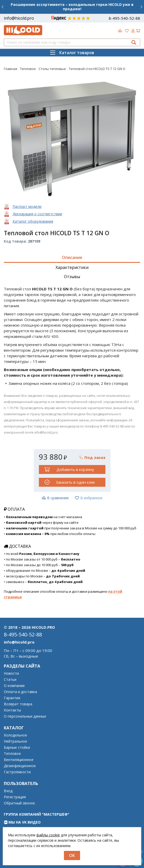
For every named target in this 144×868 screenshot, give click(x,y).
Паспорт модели (27, 206)
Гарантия (12, 698)
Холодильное (15, 735)
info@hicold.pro (19, 18)
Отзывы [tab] (72, 277)
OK (72, 855)
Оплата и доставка (20, 692)
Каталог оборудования (33, 221)
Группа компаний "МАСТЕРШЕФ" (37, 814)
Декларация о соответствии (37, 214)
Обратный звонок (19, 803)
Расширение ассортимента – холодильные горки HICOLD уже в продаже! (72, 7)
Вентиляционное (19, 760)
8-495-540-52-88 (124, 18)
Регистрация (15, 797)
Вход (8, 791)
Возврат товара (18, 704)
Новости (11, 673)
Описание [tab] (72, 257)
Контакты (12, 710)
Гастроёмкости (17, 772)
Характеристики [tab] (72, 267)
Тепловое (12, 754)
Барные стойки (17, 747)
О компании (14, 686)
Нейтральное (15, 741)
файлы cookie (48, 835)
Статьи (10, 680)
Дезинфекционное (20, 766)
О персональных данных (25, 716)
